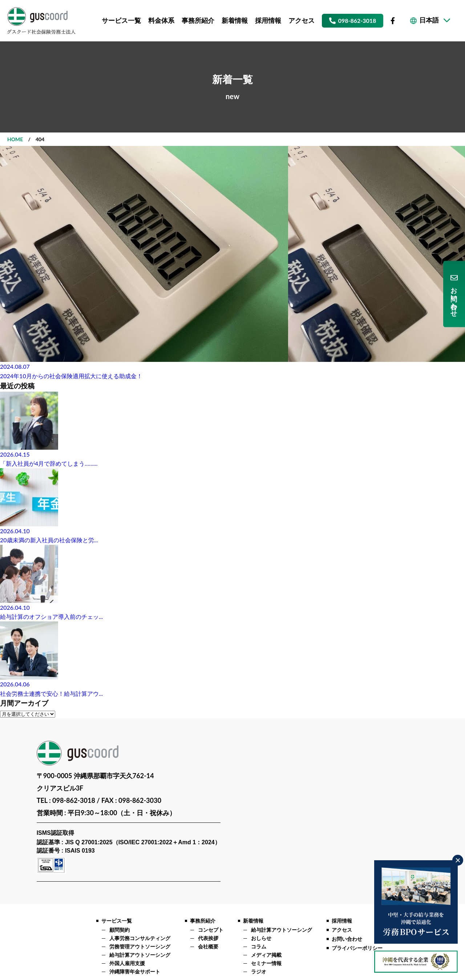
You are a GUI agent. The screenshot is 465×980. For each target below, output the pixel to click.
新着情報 (235, 21)
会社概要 (208, 947)
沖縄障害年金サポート (135, 972)
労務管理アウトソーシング (140, 947)
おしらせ (261, 938)
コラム (259, 947)
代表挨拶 (208, 938)
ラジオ (259, 972)
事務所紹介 (198, 21)
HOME (15, 139)
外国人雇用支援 (127, 963)
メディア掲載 (266, 955)
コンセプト (211, 930)
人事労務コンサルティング (140, 938)
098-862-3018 (357, 21)
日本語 (429, 21)
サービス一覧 (121, 21)
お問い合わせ (454, 298)
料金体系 (161, 21)
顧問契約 (120, 930)
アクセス (302, 21)
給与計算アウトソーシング (140, 955)
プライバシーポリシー (357, 948)
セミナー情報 (266, 963)
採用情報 (268, 21)
